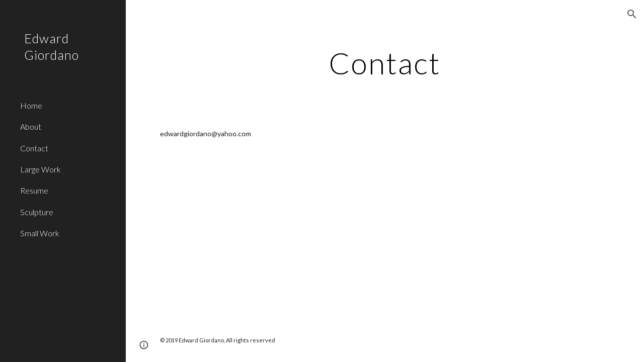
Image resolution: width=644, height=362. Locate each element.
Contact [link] (34, 148)
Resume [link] (34, 190)
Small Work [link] (40, 233)
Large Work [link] (41, 169)
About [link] (31, 126)
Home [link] (31, 105)
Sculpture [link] (37, 212)
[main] (385, 63)
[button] (632, 14)
